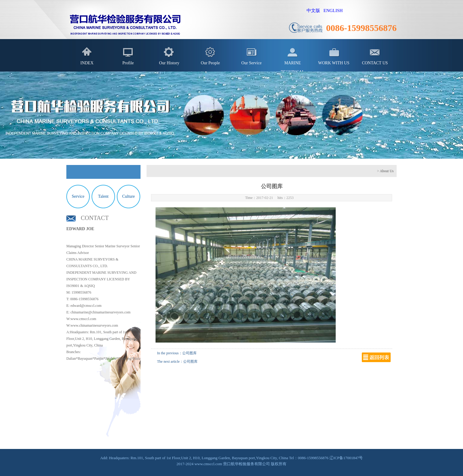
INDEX (87, 63)
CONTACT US (375, 63)
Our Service (251, 63)
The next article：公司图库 (177, 362)
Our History (169, 63)
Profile (128, 63)
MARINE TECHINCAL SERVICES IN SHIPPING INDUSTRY (293, 66)
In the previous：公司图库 (177, 353)
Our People (210, 63)
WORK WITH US (334, 63)
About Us (387, 171)
